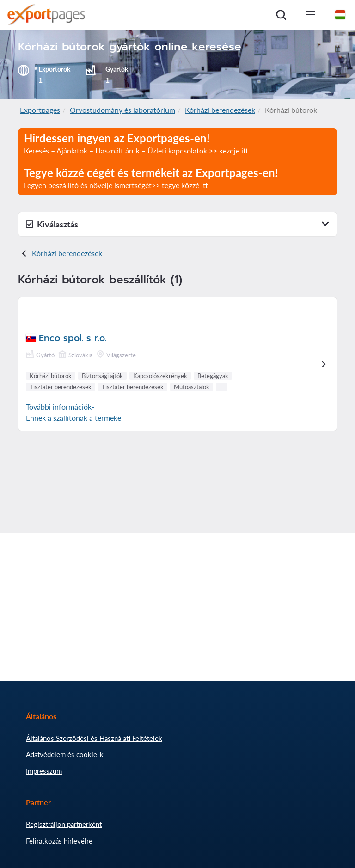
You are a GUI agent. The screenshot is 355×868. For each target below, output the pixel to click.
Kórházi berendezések (220, 110)
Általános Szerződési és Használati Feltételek (94, 738)
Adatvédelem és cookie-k (65, 754)
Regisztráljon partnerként (64, 824)
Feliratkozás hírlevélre (59, 841)
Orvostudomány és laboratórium (122, 110)
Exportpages (40, 110)
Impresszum (44, 771)
